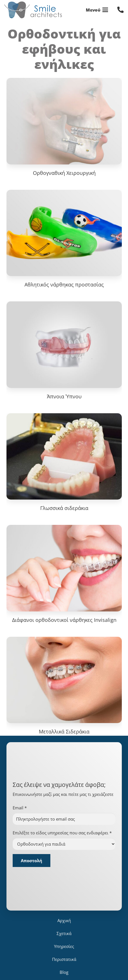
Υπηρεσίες (64, 946)
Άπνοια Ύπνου (64, 396)
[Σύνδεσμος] (121, 10)
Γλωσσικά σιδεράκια (64, 508)
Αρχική (64, 920)
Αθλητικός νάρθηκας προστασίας (64, 284)
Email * (20, 808)
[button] (97, 10)
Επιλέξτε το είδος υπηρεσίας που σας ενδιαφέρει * (62, 833)
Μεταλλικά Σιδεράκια (64, 731)
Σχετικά (64, 933)
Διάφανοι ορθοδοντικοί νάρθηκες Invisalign (64, 620)
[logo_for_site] (33, 10)
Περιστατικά (64, 959)
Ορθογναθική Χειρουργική (64, 173)
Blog (64, 972)
